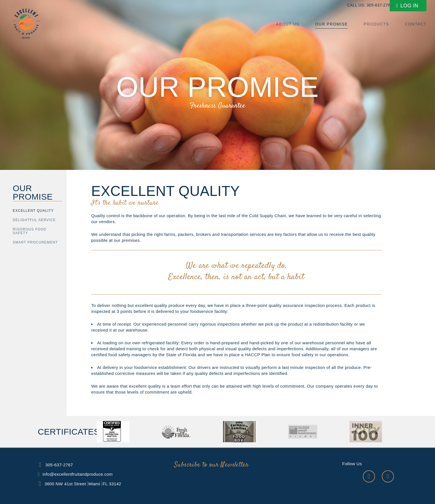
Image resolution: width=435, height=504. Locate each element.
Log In (407, 6)
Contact (416, 24)
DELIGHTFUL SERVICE (34, 220)
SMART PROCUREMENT (35, 242)
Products (376, 24)
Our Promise (332, 24)
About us (288, 24)
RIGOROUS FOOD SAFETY (30, 231)
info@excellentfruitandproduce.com (78, 474)
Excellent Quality (33, 211)
